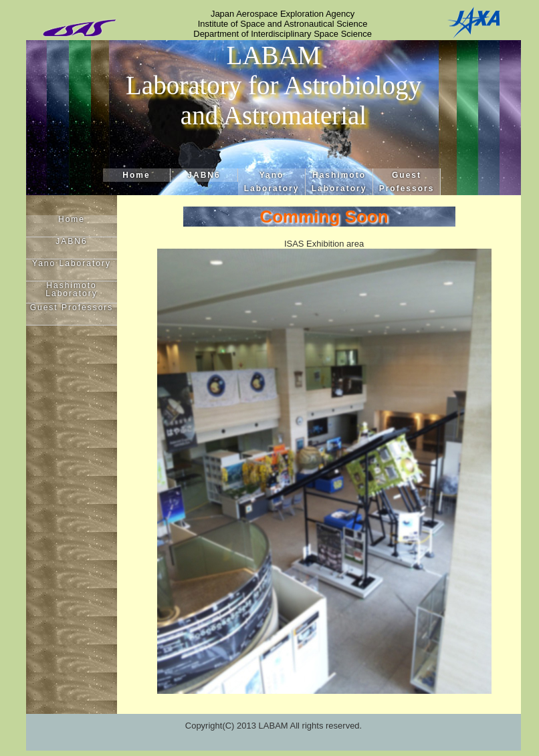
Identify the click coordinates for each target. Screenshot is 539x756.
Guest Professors (407, 182)
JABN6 (204, 175)
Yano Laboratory (272, 182)
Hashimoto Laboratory (339, 182)
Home (136, 175)
